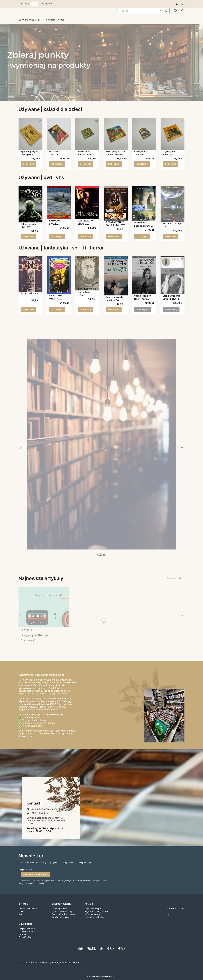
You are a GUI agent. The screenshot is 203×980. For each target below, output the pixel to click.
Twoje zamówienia (27, 929)
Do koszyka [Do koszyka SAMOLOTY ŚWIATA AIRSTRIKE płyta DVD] (57, 236)
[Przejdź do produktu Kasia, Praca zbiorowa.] (144, 134)
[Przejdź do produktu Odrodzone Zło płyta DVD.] (30, 204)
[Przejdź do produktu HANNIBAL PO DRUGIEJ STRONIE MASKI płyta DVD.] (87, 203)
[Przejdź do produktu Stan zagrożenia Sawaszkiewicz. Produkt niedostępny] (173, 275)
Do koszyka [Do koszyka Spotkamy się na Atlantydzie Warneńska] (29, 164)
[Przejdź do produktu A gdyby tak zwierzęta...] (173, 134)
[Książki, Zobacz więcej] (101, 448)
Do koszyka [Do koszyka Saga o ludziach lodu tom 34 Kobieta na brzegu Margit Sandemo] (114, 309)
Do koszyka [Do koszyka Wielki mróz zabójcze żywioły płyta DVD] (142, 236)
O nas (21, 911)
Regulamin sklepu (93, 909)
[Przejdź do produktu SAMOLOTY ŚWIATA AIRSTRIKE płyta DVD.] (59, 203)
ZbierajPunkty (25, 937)
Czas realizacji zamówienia (64, 914)
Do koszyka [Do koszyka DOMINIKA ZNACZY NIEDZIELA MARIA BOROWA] (57, 164)
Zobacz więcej (176, 578)
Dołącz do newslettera (35, 874)
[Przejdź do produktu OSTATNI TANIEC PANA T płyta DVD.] (116, 203)
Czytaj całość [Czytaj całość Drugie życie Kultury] (28, 640)
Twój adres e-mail (26, 870)
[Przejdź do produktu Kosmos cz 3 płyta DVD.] (173, 204)
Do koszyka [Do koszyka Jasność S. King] (29, 309)
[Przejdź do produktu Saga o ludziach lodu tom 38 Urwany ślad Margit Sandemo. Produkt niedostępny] (144, 275)
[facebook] (169, 915)
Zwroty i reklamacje (61, 917)
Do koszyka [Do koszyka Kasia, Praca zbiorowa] (142, 164)
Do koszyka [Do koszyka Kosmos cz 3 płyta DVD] (171, 236)
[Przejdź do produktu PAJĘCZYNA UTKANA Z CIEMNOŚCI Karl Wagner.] (59, 275)
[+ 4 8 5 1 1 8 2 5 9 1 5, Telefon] (37, 813)
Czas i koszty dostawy (62, 911)
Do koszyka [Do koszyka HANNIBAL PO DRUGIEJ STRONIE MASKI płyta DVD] (85, 236)
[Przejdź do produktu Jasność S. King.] (30, 274)
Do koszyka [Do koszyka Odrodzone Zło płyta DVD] (29, 236)
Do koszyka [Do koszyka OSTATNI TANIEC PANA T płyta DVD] (114, 236)
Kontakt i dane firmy (28, 909)
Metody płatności (60, 909)
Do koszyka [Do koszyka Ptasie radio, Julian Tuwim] (85, 164)
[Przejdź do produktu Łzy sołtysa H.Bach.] (87, 273)
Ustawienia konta (26, 931)
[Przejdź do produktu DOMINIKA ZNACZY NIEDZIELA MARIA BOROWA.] (59, 134)
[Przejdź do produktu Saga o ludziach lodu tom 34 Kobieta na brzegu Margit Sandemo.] (116, 276)
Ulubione (22, 934)
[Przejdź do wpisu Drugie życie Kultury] (44, 607)
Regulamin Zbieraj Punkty (96, 911)
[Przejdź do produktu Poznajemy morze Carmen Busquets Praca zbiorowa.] (116, 134)
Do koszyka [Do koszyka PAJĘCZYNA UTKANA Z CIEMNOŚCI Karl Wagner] (57, 309)
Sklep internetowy (101, 976)
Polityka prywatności (94, 917)
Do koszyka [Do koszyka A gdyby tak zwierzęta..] (171, 164)
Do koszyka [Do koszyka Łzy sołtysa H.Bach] (85, 309)
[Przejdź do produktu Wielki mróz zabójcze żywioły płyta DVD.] (144, 204)
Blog (21, 914)
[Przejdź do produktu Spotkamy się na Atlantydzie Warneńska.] (30, 134)
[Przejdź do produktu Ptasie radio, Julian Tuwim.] (87, 134)
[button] (166, 11)
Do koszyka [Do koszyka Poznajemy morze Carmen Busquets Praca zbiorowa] (114, 164)
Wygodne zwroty (93, 914)
